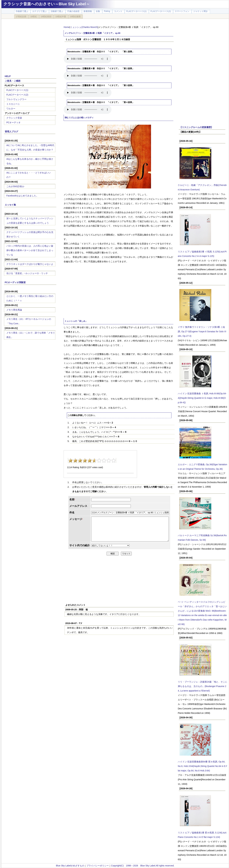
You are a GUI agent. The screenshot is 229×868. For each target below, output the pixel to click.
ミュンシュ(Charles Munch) (84, 27)
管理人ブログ (11, 132)
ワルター (11, 109)
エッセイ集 (10, 205)
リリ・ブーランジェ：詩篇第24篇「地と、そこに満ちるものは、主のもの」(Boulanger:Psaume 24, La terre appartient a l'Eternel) (203, 686)
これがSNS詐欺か (15, 186)
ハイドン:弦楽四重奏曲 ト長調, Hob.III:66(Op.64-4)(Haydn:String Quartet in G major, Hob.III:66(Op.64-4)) (202, 398)
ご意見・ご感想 (13, 81)
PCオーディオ (13, 122)
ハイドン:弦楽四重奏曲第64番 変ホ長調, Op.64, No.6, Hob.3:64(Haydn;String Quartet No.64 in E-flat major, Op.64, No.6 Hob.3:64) (202, 766)
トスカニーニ (13, 104)
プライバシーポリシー (98, 866)
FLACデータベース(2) (17, 95)
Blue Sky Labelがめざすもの (70, 866)
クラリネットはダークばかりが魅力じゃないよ (30, 264)
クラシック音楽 (14, 118)
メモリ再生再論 (14, 310)
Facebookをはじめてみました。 (22, 196)
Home (67, 27)
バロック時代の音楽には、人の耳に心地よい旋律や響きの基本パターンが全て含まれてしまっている (30, 250)
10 (114, 460)
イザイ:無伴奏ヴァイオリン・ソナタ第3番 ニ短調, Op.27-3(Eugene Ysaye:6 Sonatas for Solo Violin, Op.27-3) (202, 331)
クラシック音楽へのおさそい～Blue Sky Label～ (47, 4)
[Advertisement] (30, 45)
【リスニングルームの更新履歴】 (196, 127)
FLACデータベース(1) (17, 90)
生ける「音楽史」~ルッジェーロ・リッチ (27, 273)
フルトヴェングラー (16, 99)
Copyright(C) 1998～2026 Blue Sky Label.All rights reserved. (143, 866)
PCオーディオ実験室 (15, 282)
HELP (8, 76)
